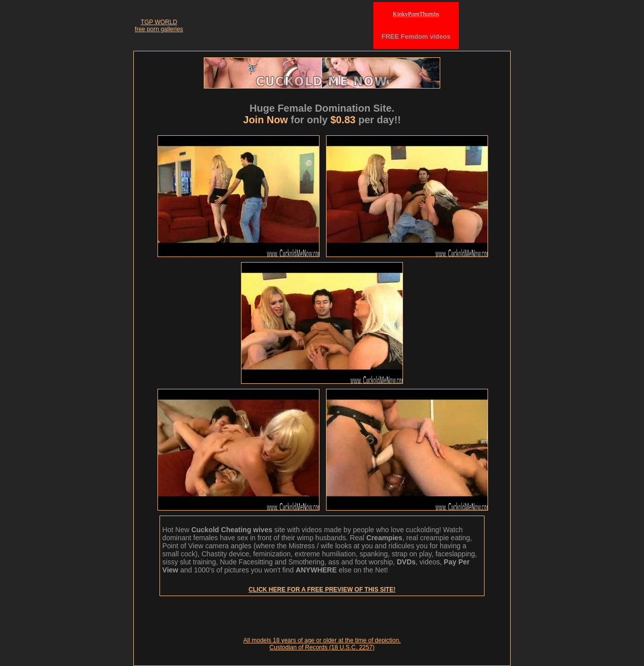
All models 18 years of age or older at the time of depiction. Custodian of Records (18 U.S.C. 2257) (322, 644)
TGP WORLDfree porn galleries (159, 26)
